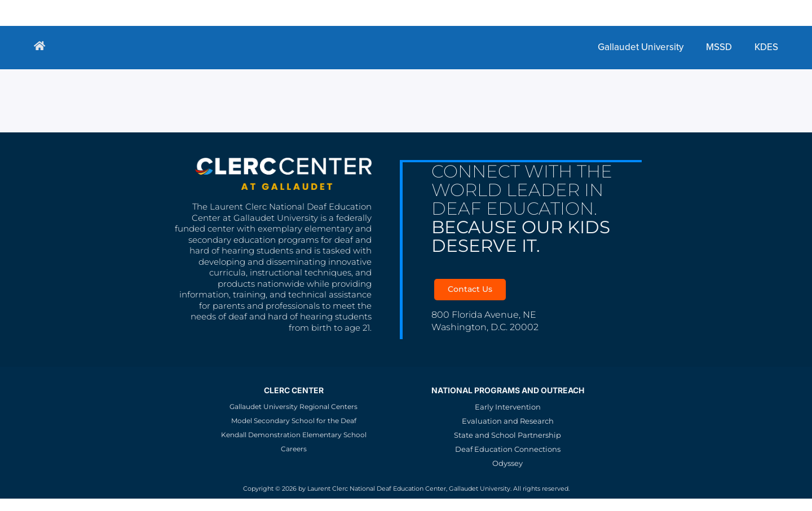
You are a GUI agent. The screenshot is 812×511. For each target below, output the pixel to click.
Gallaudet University (120, 12)
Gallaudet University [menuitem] (641, 47)
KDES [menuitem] (766, 47)
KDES (247, 12)
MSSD (205, 12)
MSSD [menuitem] (719, 47)
